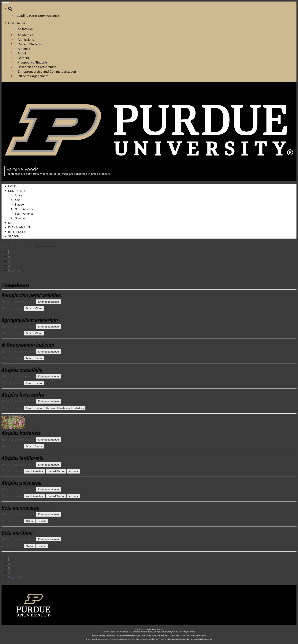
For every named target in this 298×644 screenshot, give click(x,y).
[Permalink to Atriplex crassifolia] (22, 369)
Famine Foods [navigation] (22, 169)
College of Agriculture (233, 94)
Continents (17, 191)
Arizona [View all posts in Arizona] (74, 471)
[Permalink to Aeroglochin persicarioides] (31, 295)
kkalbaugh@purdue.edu (178, 639)
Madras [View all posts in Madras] (79, 408)
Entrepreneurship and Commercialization (47, 71)
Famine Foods (200, 635)
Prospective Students (33, 62)
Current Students (30, 44)
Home (12, 186)
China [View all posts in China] (39, 308)
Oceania (20, 218)
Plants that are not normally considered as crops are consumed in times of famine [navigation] (59, 174)
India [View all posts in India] (39, 358)
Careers (23, 58)
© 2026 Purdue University (104, 635)
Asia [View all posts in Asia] (28, 308)
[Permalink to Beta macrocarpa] (20, 507)
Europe (19, 204)
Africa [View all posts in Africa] (29, 521)
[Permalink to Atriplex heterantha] (23, 394)
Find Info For (17, 23)
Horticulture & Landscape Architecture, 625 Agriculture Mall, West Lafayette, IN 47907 (156, 632)
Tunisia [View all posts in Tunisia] (42, 521)
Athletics (24, 48)
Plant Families (19, 227)
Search (14, 236)
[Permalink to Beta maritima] (17, 532)
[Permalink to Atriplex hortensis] (149, 422)
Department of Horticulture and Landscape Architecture (255, 98)
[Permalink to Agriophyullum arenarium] (30, 319)
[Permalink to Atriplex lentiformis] (22, 457)
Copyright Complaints (169, 635)
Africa (19, 195)
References (17, 232)
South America (24, 213)
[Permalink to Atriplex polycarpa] (22, 482)
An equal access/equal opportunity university (137, 635)
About (22, 53)
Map (11, 223)
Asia (18, 200)
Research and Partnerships (37, 67)
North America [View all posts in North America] (34, 471)
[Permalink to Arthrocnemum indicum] (28, 344)
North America (24, 209)
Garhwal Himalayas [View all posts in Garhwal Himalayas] (58, 408)
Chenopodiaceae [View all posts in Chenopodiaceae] (48, 302)
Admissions (26, 39)
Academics (26, 35)
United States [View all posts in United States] (56, 471)
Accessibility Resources (201, 639)
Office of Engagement (33, 76)
